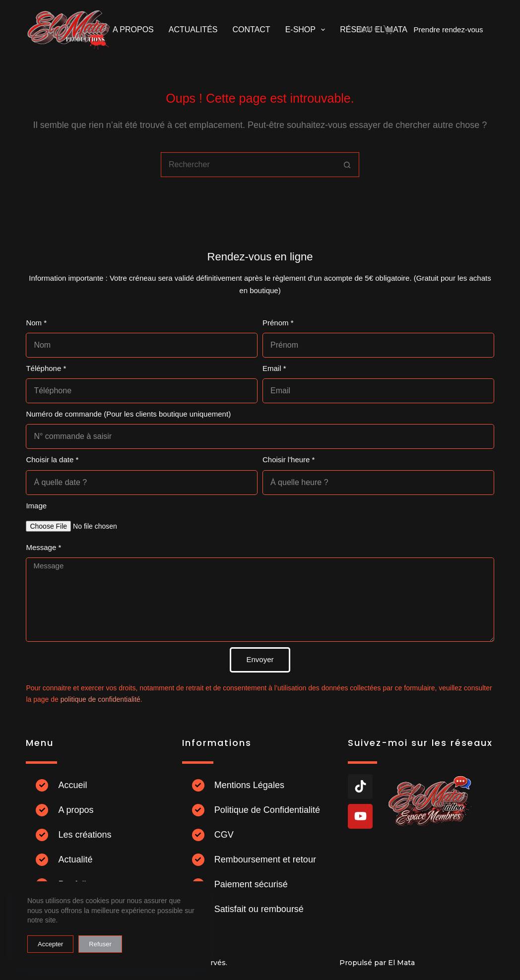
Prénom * (278, 323)
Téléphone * (46, 368)
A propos (133, 30)
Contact (251, 30)
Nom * (36, 323)
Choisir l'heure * (289, 459)
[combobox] (248, 165)
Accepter (50, 944)
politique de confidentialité (100, 699)
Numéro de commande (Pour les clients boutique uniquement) (128, 414)
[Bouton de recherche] (347, 165)
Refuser (100, 944)
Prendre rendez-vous (449, 30)
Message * (43, 547)
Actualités (193, 30)
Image (36, 506)
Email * (274, 368)
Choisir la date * (52, 459)
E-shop (307, 30)
